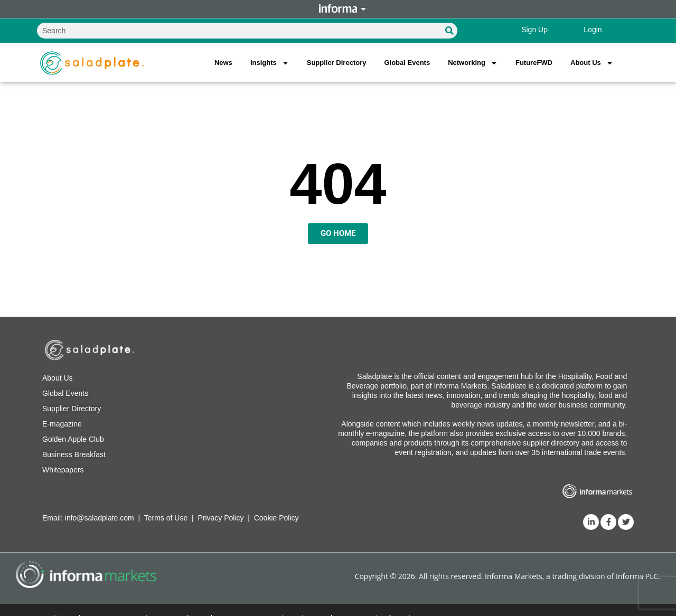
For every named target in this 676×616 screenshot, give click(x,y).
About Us (592, 63)
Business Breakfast (74, 454)
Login (593, 30)
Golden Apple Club (73, 439)
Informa (338, 9)
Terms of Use (166, 518)
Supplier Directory (337, 63)
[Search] (449, 31)
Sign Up (534, 30)
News (223, 63)
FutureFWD (534, 63)
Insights (270, 63)
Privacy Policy (220, 518)
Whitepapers (63, 470)
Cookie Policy (276, 518)
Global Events (407, 63)
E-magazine (62, 424)
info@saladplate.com (100, 518)
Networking (473, 63)
